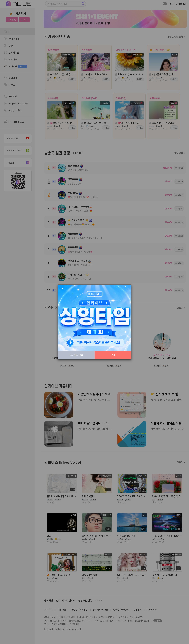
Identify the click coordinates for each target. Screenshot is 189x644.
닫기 (113, 355)
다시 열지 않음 (76, 355)
